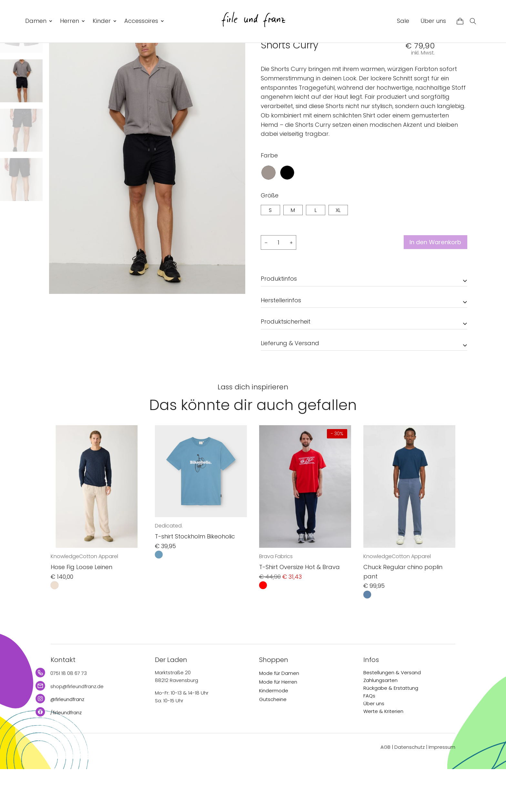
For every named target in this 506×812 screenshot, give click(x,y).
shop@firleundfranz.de (77, 729)
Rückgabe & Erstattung (391, 731)
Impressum (442, 790)
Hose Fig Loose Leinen (81, 610)
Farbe (269, 198)
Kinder (102, 21)
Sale (403, 21)
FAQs (369, 739)
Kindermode (274, 733)
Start (266, 58)
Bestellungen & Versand (392, 715)
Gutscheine (273, 742)
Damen (36, 21)
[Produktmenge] (278, 285)
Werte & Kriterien (383, 754)
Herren (70, 21)
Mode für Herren (278, 725)
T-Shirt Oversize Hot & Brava (299, 610)
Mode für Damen (279, 716)
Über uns (433, 21)
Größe (270, 238)
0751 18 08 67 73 (69, 716)
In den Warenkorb (431, 286)
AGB (385, 790)
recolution (275, 73)
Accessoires (141, 21)
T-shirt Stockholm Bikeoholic (195, 580)
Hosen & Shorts (313, 58)
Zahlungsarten (380, 723)
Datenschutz (410, 790)
